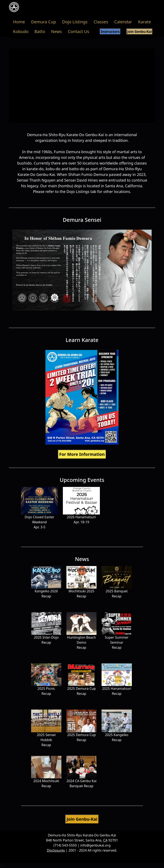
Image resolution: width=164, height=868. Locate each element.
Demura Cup (44, 22)
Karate (145, 22)
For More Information (82, 454)
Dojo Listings (75, 22)
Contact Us (78, 31)
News (56, 31)
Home (19, 22)
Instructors (110, 32)
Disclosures (56, 850)
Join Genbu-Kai (140, 32)
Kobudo (21, 31)
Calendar (123, 22)
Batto (40, 31)
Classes (101, 22)
